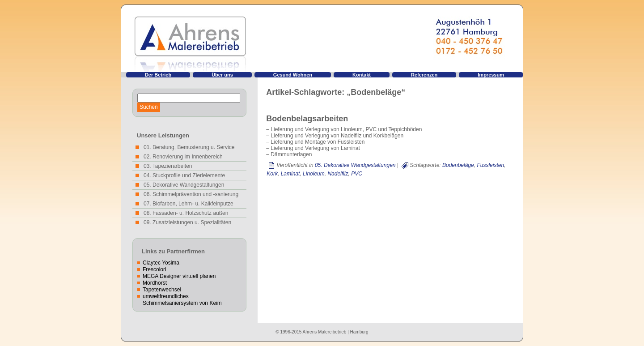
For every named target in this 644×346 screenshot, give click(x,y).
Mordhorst (155, 283)
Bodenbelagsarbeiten (307, 119)
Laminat (290, 174)
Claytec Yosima (161, 263)
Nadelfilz (338, 174)
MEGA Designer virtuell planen (179, 276)
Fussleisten (490, 165)
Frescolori (155, 269)
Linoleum (314, 174)
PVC (357, 174)
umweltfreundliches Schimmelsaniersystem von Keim (182, 300)
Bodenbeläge (458, 165)
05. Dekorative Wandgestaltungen (355, 165)
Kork (272, 174)
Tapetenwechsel (162, 290)
